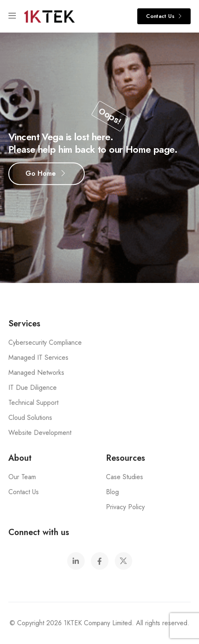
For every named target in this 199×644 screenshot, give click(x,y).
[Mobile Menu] (12, 16)
